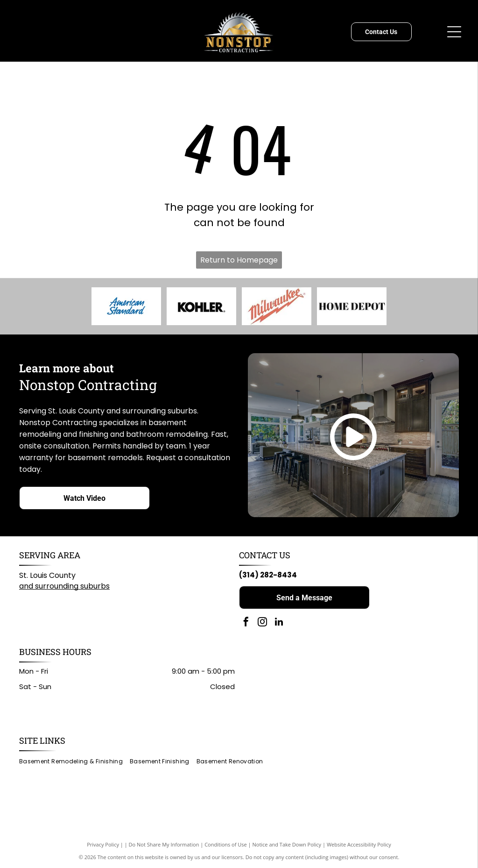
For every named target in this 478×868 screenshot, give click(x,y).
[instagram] (262, 623)
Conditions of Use (226, 844)
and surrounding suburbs (64, 586)
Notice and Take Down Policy (287, 844)
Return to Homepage (239, 260)
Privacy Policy (103, 844)
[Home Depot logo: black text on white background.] (352, 306)
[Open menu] (454, 32)
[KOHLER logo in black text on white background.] (201, 306)
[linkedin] (279, 623)
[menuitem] (74, 761)
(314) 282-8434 (268, 575)
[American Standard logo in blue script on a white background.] (126, 306)
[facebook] (246, 623)
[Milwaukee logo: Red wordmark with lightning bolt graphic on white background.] (276, 306)
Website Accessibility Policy (359, 844)
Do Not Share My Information (164, 844)
